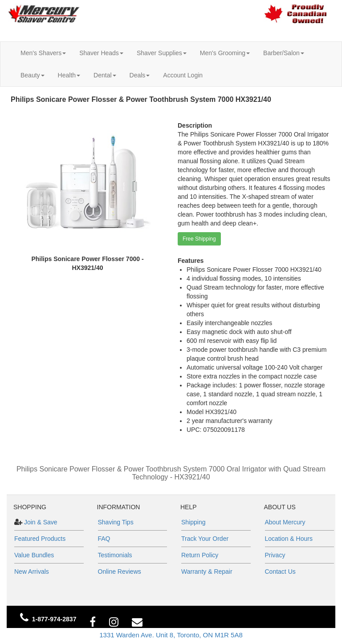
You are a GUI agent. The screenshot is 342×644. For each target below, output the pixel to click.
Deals (140, 75)
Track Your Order (205, 539)
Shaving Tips (116, 522)
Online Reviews (120, 572)
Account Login (183, 75)
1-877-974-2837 (54, 619)
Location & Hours (289, 539)
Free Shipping (199, 239)
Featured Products (40, 539)
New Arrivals (32, 572)
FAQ (104, 539)
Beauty (33, 75)
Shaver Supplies (162, 53)
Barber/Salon (284, 53)
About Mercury (285, 522)
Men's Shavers (43, 53)
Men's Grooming (225, 53)
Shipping (193, 522)
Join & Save (40, 522)
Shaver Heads (101, 53)
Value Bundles (34, 555)
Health (69, 75)
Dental (105, 75)
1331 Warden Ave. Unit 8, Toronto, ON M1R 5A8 (171, 635)
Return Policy (200, 555)
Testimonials (115, 555)
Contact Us (280, 572)
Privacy (275, 555)
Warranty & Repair (207, 572)
